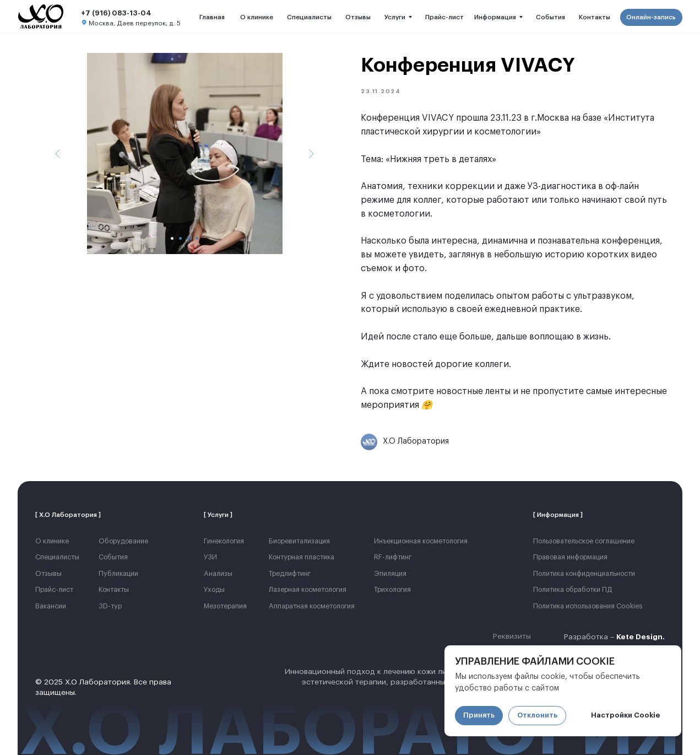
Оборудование (123, 541)
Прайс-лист (54, 590)
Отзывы (48, 574)
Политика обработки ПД (573, 590)
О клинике (52, 541)
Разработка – (614, 637)
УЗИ (210, 557)
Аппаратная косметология (312, 606)
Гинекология (224, 541)
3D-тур (110, 606)
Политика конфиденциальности (584, 574)
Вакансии (51, 606)
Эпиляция (390, 574)
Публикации (118, 574)
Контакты (114, 590)
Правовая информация (570, 557)
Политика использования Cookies (588, 606)
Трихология (392, 590)
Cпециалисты (57, 557)
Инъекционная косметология (421, 541)
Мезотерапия (225, 606)
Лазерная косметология (308, 590)
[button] (651, 17)
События (113, 557)
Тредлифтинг (290, 574)
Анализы (218, 574)
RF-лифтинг (393, 557)
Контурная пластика (302, 557)
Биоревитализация (299, 541)
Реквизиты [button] (512, 637)
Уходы (214, 590)
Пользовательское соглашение (584, 541)
